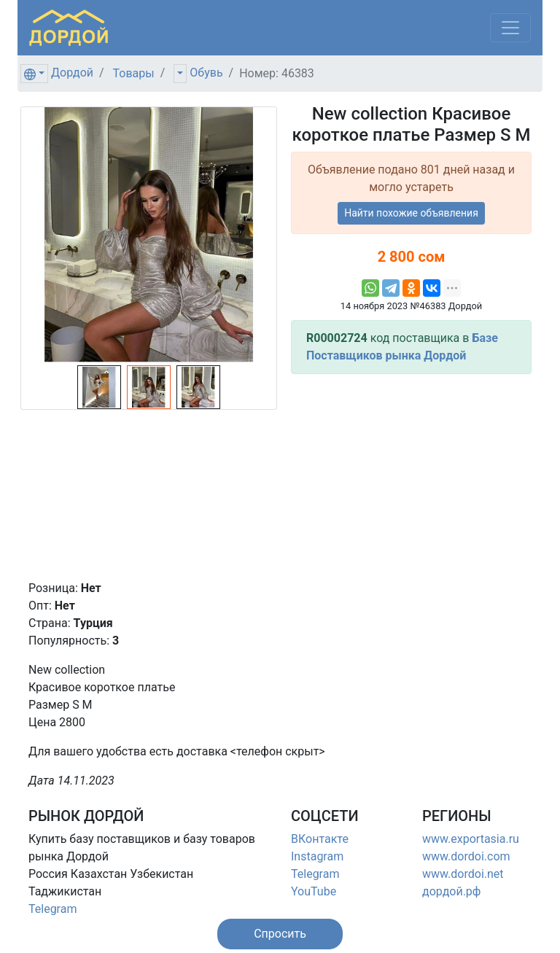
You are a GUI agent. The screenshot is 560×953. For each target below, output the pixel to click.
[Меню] (510, 28)
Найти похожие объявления (411, 213)
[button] (280, 934)
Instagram (317, 856)
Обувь (206, 73)
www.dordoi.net (463, 874)
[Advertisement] (411, 477)
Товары (134, 73)
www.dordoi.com (466, 856)
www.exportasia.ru (471, 839)
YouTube (314, 891)
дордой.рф (451, 891)
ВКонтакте (320, 839)
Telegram (52, 909)
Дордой (72, 73)
